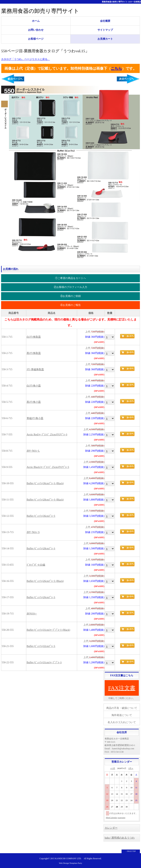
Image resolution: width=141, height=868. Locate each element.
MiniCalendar (112, 818)
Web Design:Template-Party (71, 863)
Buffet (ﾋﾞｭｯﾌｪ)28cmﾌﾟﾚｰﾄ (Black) (45, 500)
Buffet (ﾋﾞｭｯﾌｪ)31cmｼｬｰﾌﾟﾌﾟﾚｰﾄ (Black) (48, 630)
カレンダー (111, 828)
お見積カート (105, 39)
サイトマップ (105, 30)
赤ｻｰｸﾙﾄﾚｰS (33, 532)
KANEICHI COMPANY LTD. (68, 859)
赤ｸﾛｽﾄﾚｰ (32, 614)
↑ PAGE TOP (131, 851)
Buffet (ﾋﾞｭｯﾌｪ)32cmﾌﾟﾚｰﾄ (41, 646)
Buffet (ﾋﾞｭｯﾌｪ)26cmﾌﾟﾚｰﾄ (41, 597)
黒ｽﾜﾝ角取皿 (34, 353)
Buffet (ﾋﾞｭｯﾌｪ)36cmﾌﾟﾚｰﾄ (41, 516)
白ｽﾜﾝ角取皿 (34, 337)
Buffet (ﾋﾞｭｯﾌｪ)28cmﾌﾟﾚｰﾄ (41, 549)
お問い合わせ (36, 30)
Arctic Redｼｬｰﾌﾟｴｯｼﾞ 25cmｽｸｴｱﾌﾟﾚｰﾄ (47, 435)
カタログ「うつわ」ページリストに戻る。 (26, 59)
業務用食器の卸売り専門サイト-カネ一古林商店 (121, 2)
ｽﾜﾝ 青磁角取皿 (35, 369)
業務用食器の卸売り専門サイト (40, 11)
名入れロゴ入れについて (122, 722)
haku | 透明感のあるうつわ (120, 838)
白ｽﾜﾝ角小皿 (34, 386)
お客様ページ (36, 39)
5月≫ (131, 768)
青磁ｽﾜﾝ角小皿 (35, 418)
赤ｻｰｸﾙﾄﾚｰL (33, 451)
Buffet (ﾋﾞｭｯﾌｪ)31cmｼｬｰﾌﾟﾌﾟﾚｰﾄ (44, 662)
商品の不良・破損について (122, 708)
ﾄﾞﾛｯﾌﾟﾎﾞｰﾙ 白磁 (36, 565)
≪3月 (113, 768)
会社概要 (105, 21)
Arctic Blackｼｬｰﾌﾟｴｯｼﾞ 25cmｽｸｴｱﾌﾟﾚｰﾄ (48, 467)
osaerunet (121, 818)
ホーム (36, 21)
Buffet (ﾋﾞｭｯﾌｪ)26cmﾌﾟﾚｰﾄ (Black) (45, 581)
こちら (116, 68)
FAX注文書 (122, 688)
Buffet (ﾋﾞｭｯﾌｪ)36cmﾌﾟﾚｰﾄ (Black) (45, 483)
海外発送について (122, 715)
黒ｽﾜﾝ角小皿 (34, 402)
